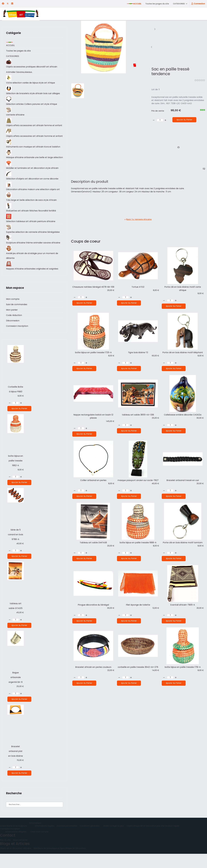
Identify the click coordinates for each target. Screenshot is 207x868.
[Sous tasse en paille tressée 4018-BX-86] (152, 47)
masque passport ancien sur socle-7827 (138, 481)
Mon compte (13, 313)
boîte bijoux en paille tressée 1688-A (138, 544)
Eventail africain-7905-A (183, 606)
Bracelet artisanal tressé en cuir (183, 481)
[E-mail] (204, 169)
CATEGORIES (179, 4)
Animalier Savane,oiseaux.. (19, 72)
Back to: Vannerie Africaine (138, 220)
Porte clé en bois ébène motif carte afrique (183, 289)
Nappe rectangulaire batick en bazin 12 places (93, 417)
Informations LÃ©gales (16, 846)
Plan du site (5, 854)
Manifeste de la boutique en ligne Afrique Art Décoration (60, 862)
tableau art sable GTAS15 (16, 620)
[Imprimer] (178, 148)
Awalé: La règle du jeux (114, 840)
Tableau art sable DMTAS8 (93, 544)
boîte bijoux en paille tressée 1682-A (16, 475)
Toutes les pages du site (157, 4)
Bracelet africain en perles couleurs (93, 668)
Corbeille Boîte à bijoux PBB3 (16, 403)
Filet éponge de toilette (138, 606)
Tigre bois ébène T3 (138, 353)
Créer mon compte (39, 846)
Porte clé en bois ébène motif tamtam (183, 544)
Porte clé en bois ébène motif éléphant (183, 353)
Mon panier (12, 324)
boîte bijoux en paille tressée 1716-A (183, 668)
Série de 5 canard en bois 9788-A (16, 549)
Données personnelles (67, 840)
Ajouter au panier (19, 423)
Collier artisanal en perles (93, 481)
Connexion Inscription (17, 340)
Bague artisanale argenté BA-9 (16, 692)
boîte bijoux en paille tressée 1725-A (93, 353)
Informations (35, 837)
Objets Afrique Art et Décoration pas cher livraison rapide (153, 840)
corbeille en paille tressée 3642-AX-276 (138, 668)
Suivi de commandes (17, 319)
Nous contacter (20, 854)
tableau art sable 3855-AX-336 (138, 416)
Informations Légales (45, 840)
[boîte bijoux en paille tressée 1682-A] (155, 47)
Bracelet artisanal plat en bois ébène (16, 765)
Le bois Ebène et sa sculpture (13, 840)
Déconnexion (13, 335)
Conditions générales (90, 840)
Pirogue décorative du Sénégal (93, 606)
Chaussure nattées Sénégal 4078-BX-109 (93, 289)
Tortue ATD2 (138, 288)
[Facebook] (3, 4)
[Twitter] (8, 4)
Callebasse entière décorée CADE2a (183, 416)
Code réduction (14, 329)
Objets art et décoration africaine (16, 862)
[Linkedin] (12, 4)
